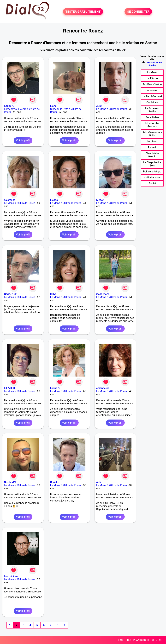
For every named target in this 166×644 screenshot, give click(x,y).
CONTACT (158, 640)
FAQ (121, 640)
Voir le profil (23, 141)
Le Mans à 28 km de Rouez (112, 109)
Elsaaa (54, 200)
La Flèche (152, 78)
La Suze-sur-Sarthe (152, 110)
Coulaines (152, 102)
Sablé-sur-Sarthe (152, 84)
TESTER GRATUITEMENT (83, 12)
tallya (53, 294)
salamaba (10, 200)
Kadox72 (9, 106)
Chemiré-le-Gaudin (152, 155)
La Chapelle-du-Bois (152, 164)
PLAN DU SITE (141, 640)
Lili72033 (9, 388)
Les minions (11, 576)
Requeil (152, 147)
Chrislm (55, 482)
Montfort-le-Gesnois (152, 125)
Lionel (54, 106)
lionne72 (55, 388)
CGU (128, 640)
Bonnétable (152, 117)
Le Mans (152, 72)
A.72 (99, 106)
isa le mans (103, 294)
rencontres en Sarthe (154, 64)
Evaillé (152, 184)
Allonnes (152, 90)
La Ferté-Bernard (152, 96)
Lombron (152, 141)
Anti (99, 482)
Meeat (100, 200)
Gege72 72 (10, 294)
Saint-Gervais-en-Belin (152, 134)
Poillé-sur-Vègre (152, 172)
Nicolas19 (10, 482)
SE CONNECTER (138, 12)
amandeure (103, 388)
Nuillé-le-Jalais (152, 178)
